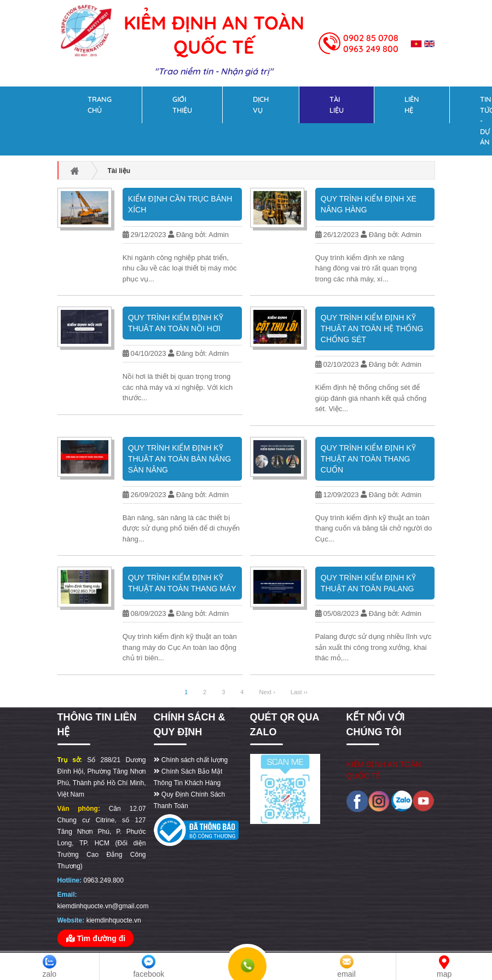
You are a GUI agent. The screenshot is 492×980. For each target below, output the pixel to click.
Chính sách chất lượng (191, 760)
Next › (267, 692)
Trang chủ (100, 105)
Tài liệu (337, 105)
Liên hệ (412, 105)
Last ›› (299, 692)
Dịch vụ (261, 105)
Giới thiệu (182, 105)
